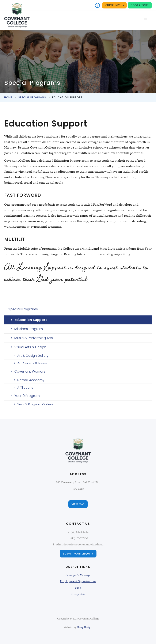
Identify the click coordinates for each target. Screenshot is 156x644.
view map (78, 504)
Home (8, 97)
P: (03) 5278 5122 (78, 532)
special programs (32, 97)
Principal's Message (78, 575)
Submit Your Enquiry (78, 554)
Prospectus (78, 594)
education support (67, 97)
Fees (78, 588)
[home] (17, 15)
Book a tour (140, 5)
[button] (114, 5)
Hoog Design (85, 627)
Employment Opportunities (78, 581)
